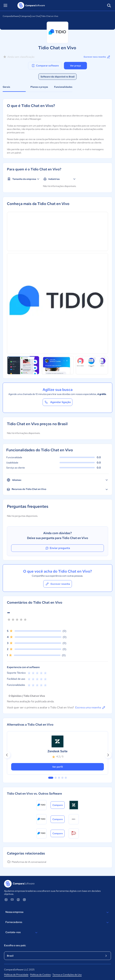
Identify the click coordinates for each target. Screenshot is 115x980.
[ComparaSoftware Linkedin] (6, 900)
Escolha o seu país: (15, 945)
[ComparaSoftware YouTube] (12, 900)
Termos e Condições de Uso (67, 975)
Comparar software (45, 66)
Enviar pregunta (57, 548)
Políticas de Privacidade (16, 975)
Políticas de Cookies (40, 975)
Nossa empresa (57, 912)
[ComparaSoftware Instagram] (24, 900)
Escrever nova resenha (97, 57)
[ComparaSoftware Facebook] (18, 900)
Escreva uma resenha (90, 708)
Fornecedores (57, 922)
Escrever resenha (58, 584)
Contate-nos (22, 933)
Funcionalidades (63, 87)
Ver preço (75, 66)
